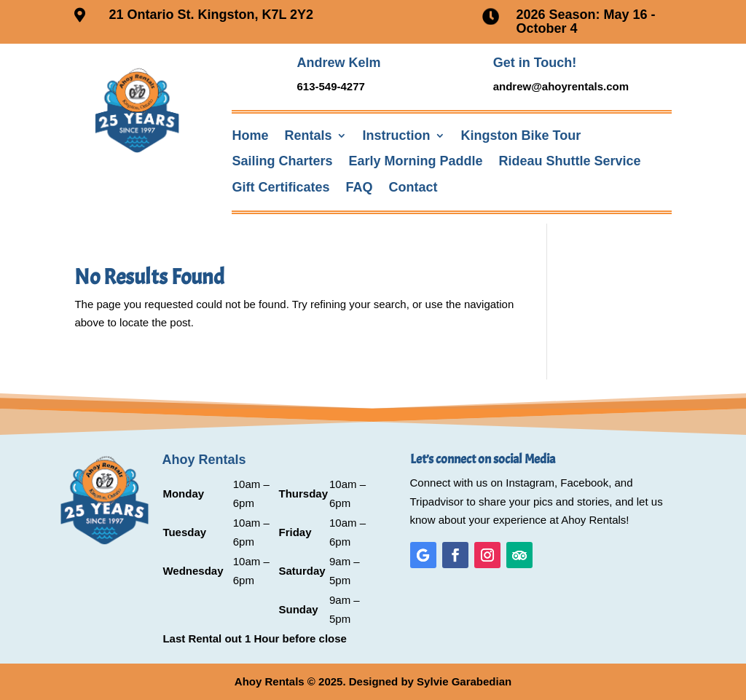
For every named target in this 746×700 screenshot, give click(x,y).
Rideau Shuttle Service (570, 161)
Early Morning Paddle (416, 161)
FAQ (360, 188)
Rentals (308, 136)
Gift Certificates (280, 188)
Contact (413, 188)
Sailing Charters (282, 161)
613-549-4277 (330, 86)
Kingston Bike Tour (521, 136)
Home (250, 136)
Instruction (397, 136)
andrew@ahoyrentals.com (561, 86)
